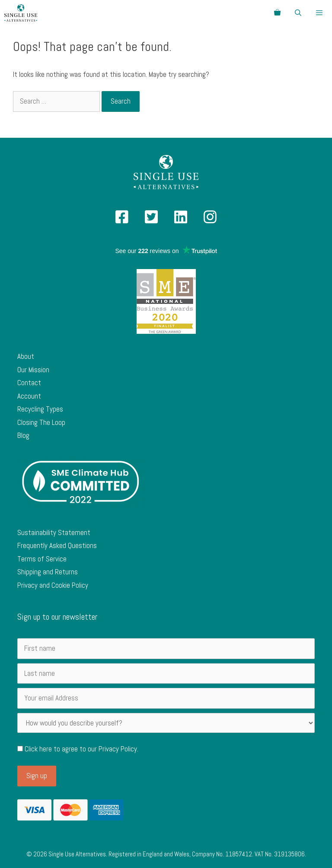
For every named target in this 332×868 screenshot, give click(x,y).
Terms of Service (42, 559)
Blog (23, 435)
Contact (29, 383)
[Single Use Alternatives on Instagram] (210, 220)
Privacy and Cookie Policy (53, 585)
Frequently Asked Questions (57, 545)
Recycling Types (40, 409)
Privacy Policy (118, 749)
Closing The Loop (41, 422)
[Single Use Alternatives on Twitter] (151, 220)
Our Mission (33, 370)
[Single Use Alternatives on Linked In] (181, 220)
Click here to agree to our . (78, 749)
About (26, 356)
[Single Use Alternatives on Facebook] (122, 220)
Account (29, 396)
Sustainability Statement (54, 532)
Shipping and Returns (48, 572)
